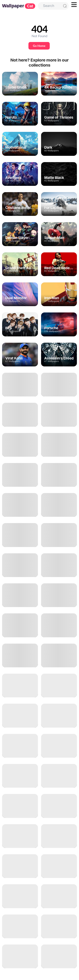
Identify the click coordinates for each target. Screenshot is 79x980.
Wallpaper (19, 6)
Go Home (39, 46)
